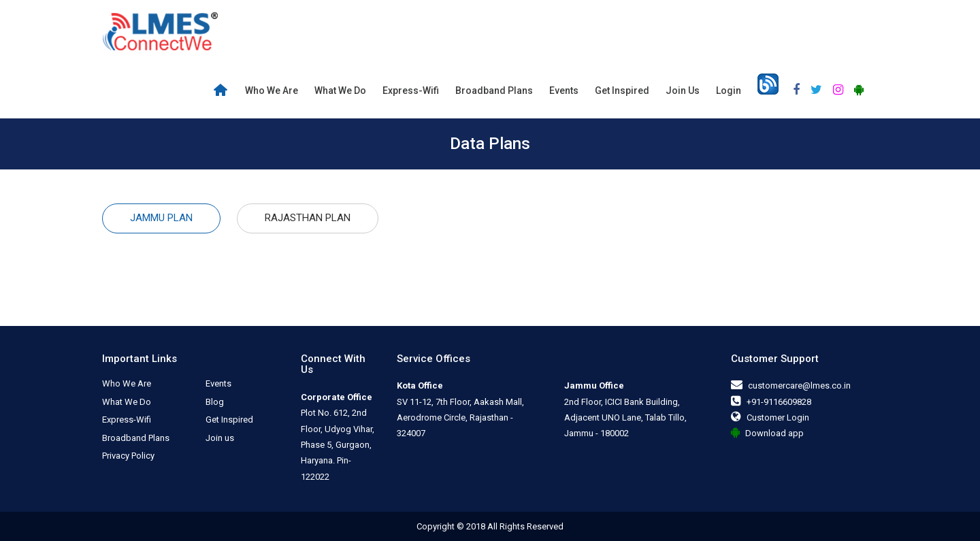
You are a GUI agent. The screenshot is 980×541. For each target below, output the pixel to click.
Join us (683, 91)
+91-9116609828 (779, 402)
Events (564, 91)
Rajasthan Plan (308, 218)
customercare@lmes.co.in (799, 386)
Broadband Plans (494, 91)
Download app (774, 433)
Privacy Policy (128, 456)
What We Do (340, 91)
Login (729, 91)
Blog (215, 402)
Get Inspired (622, 91)
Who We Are (272, 91)
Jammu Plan (161, 218)
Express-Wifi (411, 91)
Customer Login (778, 417)
